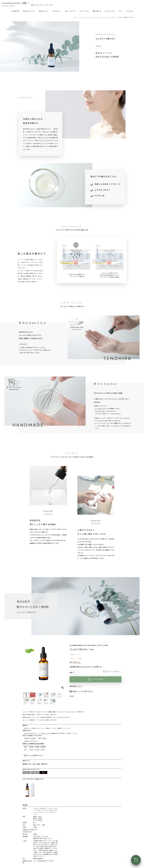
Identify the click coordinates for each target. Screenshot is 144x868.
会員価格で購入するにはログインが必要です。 (86, 667)
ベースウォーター (101, 409)
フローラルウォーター (30, 733)
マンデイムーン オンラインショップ (82, 17)
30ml (43, 773)
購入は (136, 860)
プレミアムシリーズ (98, 17)
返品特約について (76, 686)
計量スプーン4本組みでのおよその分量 (33, 743)
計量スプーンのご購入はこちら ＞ (34, 755)
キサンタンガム (100, 411)
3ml (27, 773)
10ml (35, 773)
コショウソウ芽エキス (110, 17)
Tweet (72, 696)
